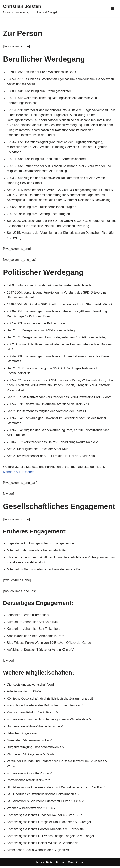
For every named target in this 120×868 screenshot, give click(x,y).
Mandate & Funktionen (19, 473)
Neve (40, 864)
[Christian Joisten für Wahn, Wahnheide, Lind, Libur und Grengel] (30, 9)
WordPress (76, 864)
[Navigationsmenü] (112, 9)
